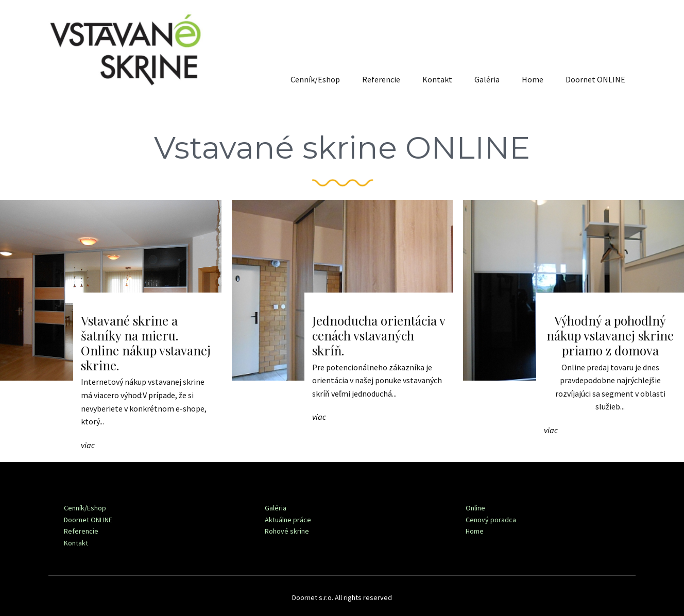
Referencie (381, 79)
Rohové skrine (287, 531)
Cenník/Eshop (315, 79)
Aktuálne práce (288, 520)
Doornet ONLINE (595, 79)
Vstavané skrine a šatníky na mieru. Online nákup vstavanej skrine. (146, 343)
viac (88, 445)
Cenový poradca (491, 520)
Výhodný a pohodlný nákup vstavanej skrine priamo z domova (610, 335)
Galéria (487, 79)
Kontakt (437, 79)
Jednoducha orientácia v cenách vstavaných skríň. (379, 335)
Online (475, 508)
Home (533, 79)
